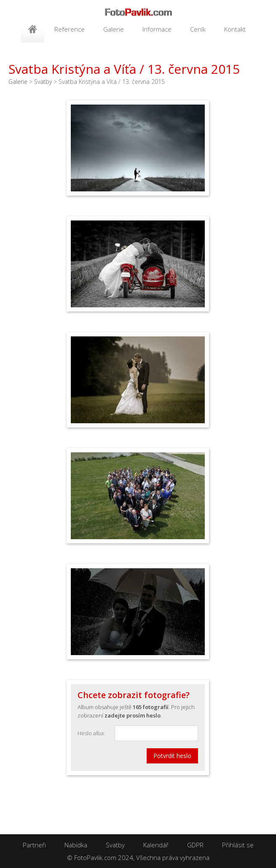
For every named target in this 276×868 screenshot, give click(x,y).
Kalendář (156, 845)
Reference (70, 29)
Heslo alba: (91, 733)
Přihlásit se (238, 845)
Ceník (198, 29)
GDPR (195, 845)
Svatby (43, 82)
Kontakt (235, 29)
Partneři (34, 845)
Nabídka (76, 845)
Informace (157, 29)
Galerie (114, 29)
